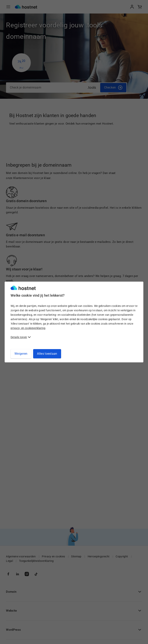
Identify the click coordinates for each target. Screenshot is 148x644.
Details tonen (19, 337)
